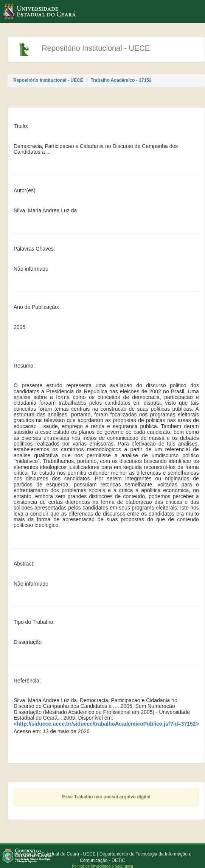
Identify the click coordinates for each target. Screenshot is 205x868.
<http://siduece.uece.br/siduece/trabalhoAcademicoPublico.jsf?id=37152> (106, 724)
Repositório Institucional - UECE (48, 80)
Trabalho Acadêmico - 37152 (121, 80)
